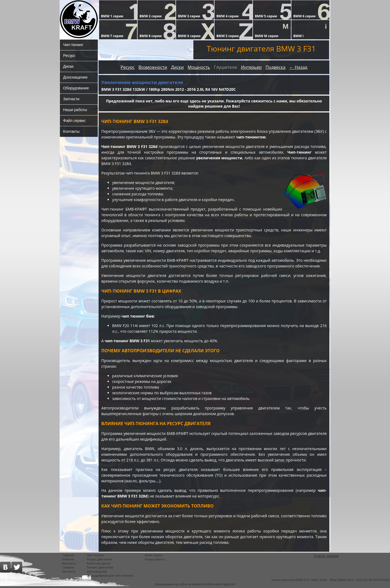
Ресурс (69, 56)
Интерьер (251, 67)
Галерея (68, 567)
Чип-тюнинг (73, 45)
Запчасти (71, 99)
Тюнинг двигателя (100, 567)
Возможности (153, 67)
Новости (68, 559)
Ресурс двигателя (99, 559)
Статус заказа (326, 556)
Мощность (199, 67)
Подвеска (275, 67)
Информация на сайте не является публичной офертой (195, 584)
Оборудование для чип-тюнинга (110, 575)
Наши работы (75, 110)
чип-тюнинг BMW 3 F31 (127, 341)
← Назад (298, 67)
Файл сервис (74, 121)
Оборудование (76, 88)
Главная (68, 555)
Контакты (71, 131)
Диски (68, 66)
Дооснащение (75, 77)
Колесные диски (98, 563)
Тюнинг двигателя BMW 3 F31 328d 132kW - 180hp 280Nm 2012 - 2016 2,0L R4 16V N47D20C (331, 580)
